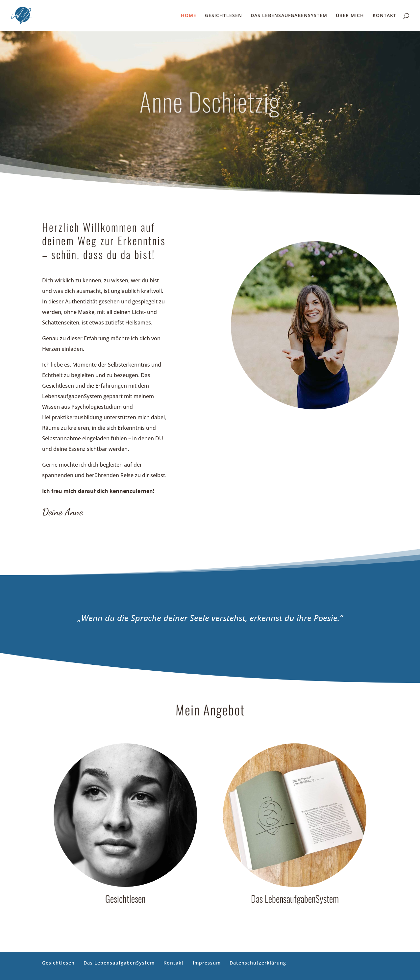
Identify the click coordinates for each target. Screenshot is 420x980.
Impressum (207, 963)
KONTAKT (384, 16)
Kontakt (174, 963)
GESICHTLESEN (223, 16)
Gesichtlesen (58, 963)
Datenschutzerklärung (258, 963)
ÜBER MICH (350, 16)
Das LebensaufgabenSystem (119, 963)
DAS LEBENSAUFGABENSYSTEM (289, 16)
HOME (189, 16)
